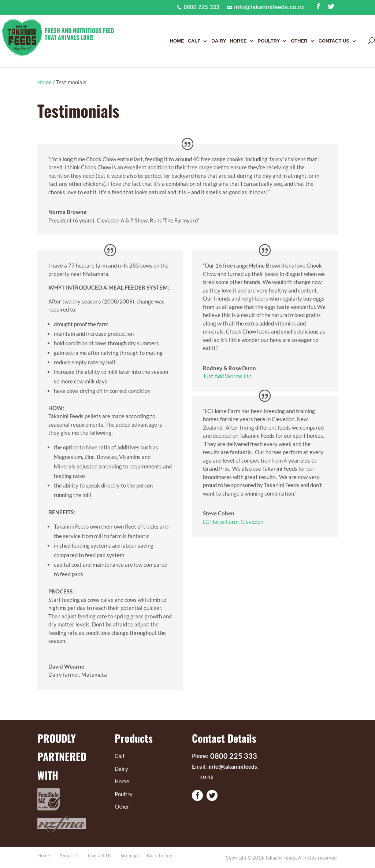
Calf (194, 41)
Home (177, 41)
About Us (69, 856)
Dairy (219, 41)
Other (299, 41)
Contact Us (334, 41)
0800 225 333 (201, 7)
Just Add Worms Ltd (227, 376)
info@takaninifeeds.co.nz (269, 7)
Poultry (269, 41)
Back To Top (159, 856)
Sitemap (129, 856)
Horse (238, 41)
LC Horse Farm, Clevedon (233, 522)
